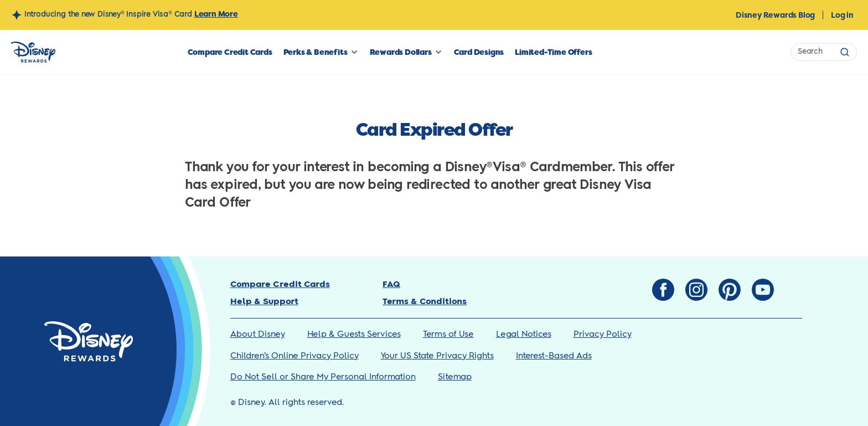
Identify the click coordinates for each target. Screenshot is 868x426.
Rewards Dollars (401, 52)
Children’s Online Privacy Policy (294, 356)
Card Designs (479, 52)
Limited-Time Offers (553, 52)
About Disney (258, 334)
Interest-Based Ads (554, 356)
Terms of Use (448, 334)
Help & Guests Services (354, 334)
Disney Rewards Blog (775, 15)
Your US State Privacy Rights (437, 356)
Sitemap (455, 377)
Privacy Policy (603, 334)
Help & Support (264, 302)
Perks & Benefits (316, 52)
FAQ (391, 284)
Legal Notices (524, 334)
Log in (842, 15)
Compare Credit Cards (230, 52)
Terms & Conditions (425, 302)
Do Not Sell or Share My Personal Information (323, 377)
